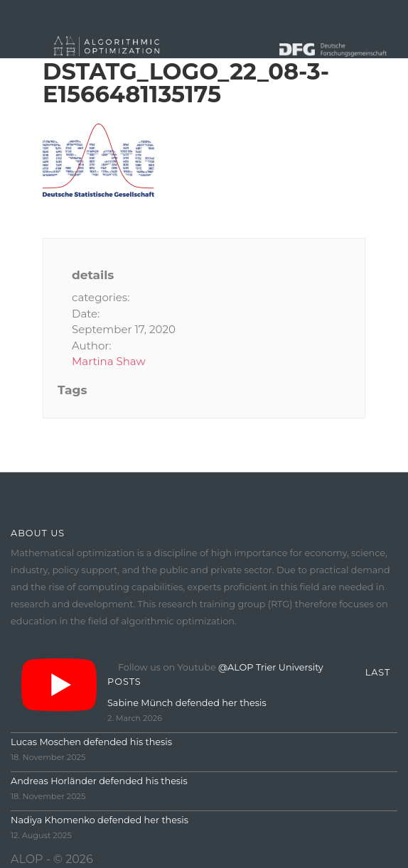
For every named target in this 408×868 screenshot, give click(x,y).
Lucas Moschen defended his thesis (91, 742)
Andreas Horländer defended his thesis (99, 781)
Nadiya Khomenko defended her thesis (100, 820)
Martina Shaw (109, 361)
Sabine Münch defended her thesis (187, 703)
